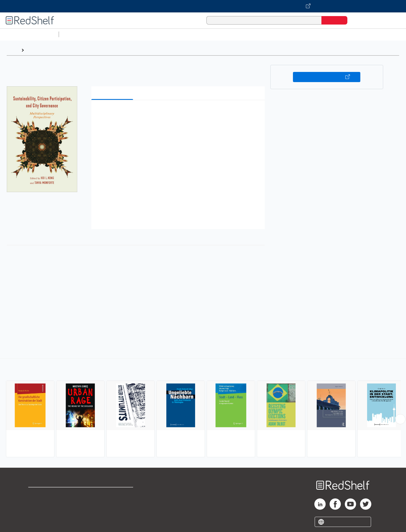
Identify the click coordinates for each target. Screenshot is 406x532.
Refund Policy (113, 503)
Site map (37, 521)
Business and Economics (219, 34)
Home (13, 50)
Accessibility (112, 512)
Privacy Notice (44, 512)
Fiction (319, 34)
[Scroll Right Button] (400, 419)
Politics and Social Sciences (278, 34)
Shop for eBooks (46, 494)
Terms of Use (113, 494)
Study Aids (76, 34)
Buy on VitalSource (327, 77)
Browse (35, 50)
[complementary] (203, 408)
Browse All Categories (29, 34)
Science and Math (111, 34)
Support (37, 503)
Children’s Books (374, 34)
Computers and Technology (161, 34)
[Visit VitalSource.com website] (203, 6)
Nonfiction (342, 34)
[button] (179, 113)
